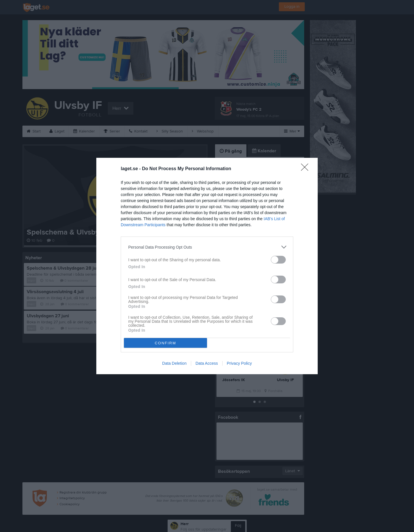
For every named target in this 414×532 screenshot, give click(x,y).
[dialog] (207, 266)
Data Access (207, 363)
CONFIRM (165, 343)
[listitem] (207, 247)
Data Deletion (174, 363)
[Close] (306, 169)
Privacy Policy (239, 363)
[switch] (278, 260)
